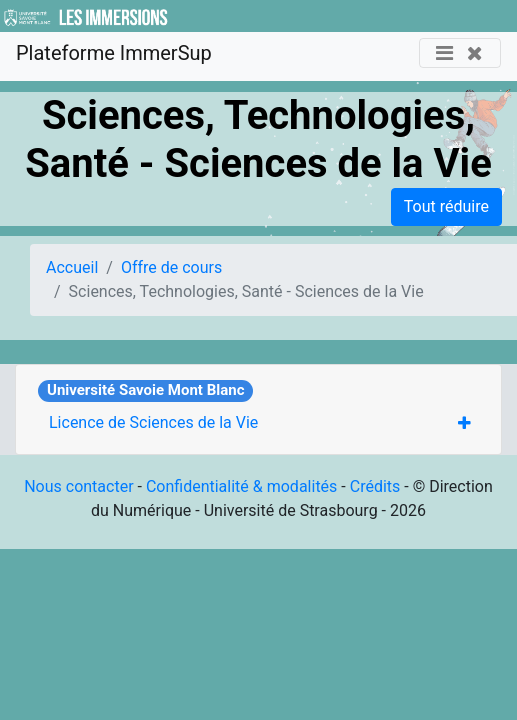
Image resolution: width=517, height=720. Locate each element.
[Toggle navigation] (460, 53)
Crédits (375, 486)
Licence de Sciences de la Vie (153, 422)
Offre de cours (171, 267)
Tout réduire (446, 206)
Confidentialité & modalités (241, 486)
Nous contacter (78, 486)
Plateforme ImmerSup (114, 53)
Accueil (72, 267)
